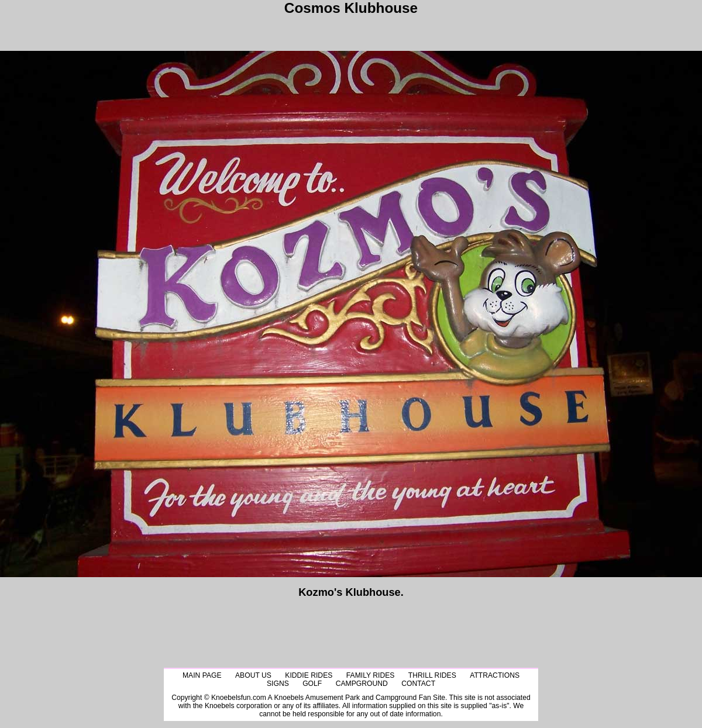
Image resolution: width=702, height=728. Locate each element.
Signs (278, 684)
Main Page (202, 675)
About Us (253, 675)
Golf (312, 684)
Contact (418, 684)
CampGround (362, 684)
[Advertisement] (351, 30)
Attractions (495, 675)
